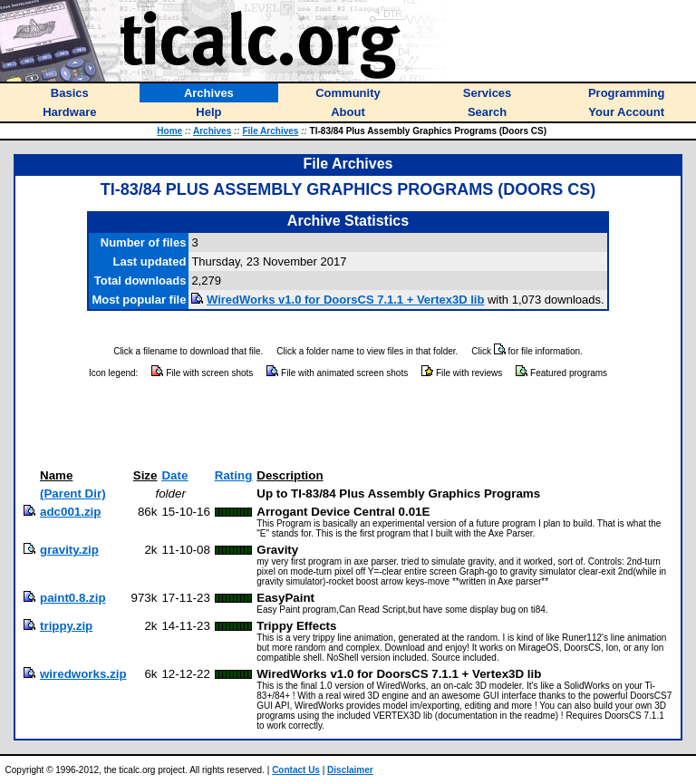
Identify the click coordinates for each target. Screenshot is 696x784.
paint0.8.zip (73, 598)
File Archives (270, 131)
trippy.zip (66, 626)
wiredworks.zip (83, 674)
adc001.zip (70, 512)
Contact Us (296, 770)
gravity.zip (69, 550)
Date (174, 475)
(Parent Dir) (73, 494)
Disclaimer (350, 770)
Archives (212, 131)
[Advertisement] (348, 424)
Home (169, 131)
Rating (233, 475)
